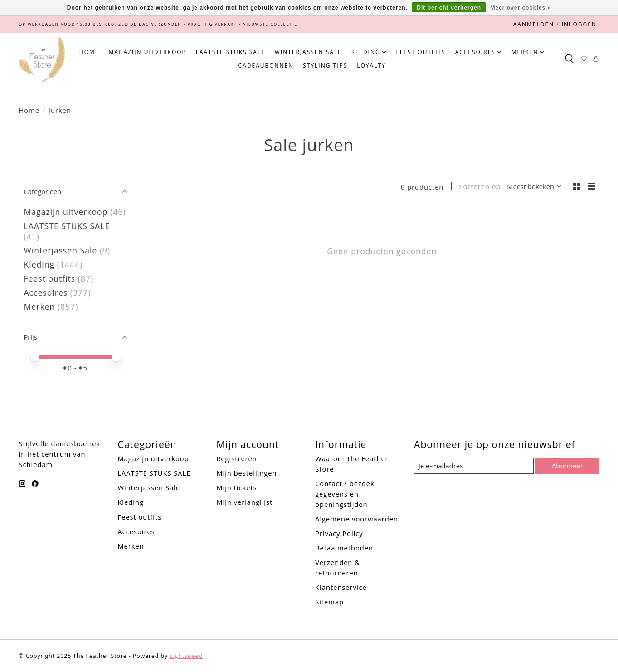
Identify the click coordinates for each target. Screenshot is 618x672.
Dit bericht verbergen (449, 8)
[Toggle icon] (570, 59)
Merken (40, 307)
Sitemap (329, 602)
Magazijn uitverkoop (147, 52)
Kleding (39, 264)
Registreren (237, 458)
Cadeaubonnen (266, 66)
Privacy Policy (339, 533)
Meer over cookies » (521, 8)
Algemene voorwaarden (357, 519)
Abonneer (567, 465)
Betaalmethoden (344, 548)
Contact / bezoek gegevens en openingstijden (345, 494)
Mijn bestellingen (246, 473)
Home (89, 52)
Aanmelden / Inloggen (555, 24)
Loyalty (371, 66)
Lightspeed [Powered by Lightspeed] (186, 656)
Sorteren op (479, 187)
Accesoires (46, 292)
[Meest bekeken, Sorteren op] (533, 187)
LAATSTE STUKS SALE (231, 52)
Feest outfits (421, 52)
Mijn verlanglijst (244, 502)
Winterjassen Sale (308, 52)
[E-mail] (474, 466)
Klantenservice (341, 587)
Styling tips (325, 66)
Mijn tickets (236, 487)
